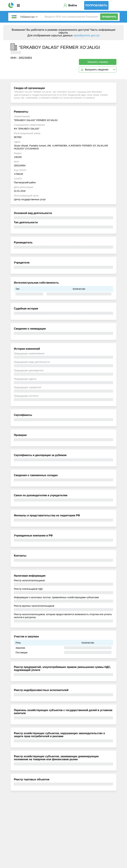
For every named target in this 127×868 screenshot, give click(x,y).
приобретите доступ (86, 35)
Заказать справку (98, 62)
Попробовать (96, 5)
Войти (73, 5)
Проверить (109, 17)
